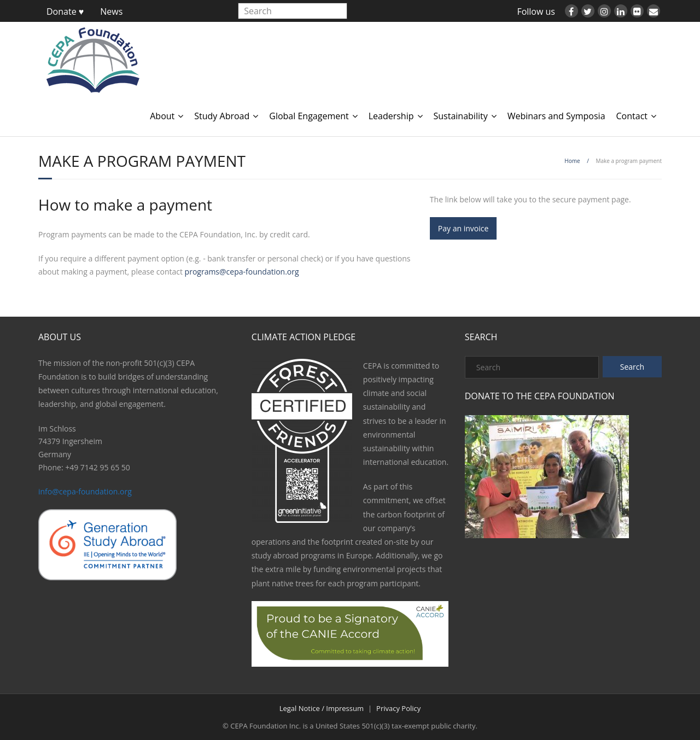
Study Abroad (222, 116)
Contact (632, 116)
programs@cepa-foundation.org (242, 272)
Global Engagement (309, 116)
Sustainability (461, 116)
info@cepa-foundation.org (85, 491)
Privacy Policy (398, 708)
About (162, 116)
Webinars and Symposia (556, 116)
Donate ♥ (65, 11)
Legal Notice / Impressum (322, 708)
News (111, 11)
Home (572, 161)
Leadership (391, 116)
